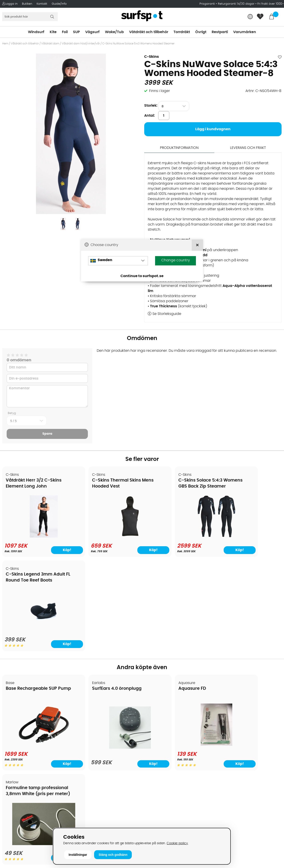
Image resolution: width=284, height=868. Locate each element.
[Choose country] (118, 261)
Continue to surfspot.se (142, 276)
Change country (176, 260)
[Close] (197, 245)
